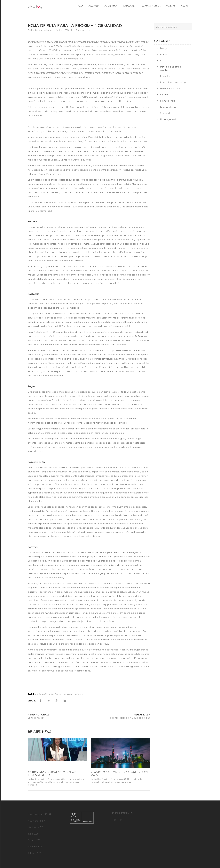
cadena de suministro (46, 694)
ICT (162, 61)
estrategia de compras (71, 694)
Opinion (44, 782)
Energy (164, 48)
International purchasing (103, 782)
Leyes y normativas (170, 88)
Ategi (41, 779)
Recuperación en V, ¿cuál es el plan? (130, 718)
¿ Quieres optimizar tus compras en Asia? (119, 773)
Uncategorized (168, 119)
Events (138, 779)
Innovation (166, 76)
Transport (32, 785)
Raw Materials (56, 782)
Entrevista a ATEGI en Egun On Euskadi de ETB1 (52, 773)
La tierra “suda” (36, 718)
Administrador (45, 30)
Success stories (83, 30)
